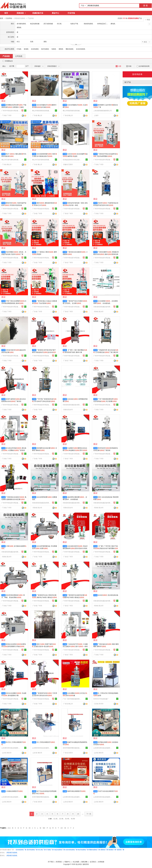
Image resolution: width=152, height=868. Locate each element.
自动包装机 (35, 49)
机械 (3, 105)
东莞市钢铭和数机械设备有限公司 (72, 748)
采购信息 (21, 13)
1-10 (50, 819)
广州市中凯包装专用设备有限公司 (11, 111)
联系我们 (59, 862)
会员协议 (93, 862)
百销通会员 (9, 61)
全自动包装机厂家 (72, 850)
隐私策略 (84, 862)
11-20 (55, 819)
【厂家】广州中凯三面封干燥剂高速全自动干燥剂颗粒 (106, 548)
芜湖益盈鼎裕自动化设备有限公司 (72, 160)
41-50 (73, 819)
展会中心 (55, 13)
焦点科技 (79, 864)
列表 (129, 66)
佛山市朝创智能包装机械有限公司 (42, 111)
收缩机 (26, 49)
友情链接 (101, 862)
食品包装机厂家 (60, 850)
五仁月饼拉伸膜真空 (46, 742)
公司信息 (19, 56)
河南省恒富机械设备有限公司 (103, 307)
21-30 (61, 819)
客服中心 (68, 862)
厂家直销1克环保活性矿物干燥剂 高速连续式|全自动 (44, 352)
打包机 (19, 49)
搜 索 (145, 6)
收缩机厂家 (112, 850)
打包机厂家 (50, 850)
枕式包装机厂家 (83, 850)
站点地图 (76, 862)
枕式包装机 (45, 49)
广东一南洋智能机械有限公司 (72, 699)
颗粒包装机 (70, 49)
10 (78, 814)
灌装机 (61, 49)
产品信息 (6, 56)
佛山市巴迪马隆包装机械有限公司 (11, 160)
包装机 (54, 49)
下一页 (89, 814)
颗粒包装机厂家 (95, 850)
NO (44, 828)
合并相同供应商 (143, 66)
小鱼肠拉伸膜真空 (14, 791)
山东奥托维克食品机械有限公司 (11, 748)
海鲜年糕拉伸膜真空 (76, 791)
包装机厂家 (120, 850)
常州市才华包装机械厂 (101, 699)
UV (62, 828)
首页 (6, 13)
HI (30, 828)
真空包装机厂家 (32, 850)
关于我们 (51, 862)
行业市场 (71, 13)
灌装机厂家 (104, 850)
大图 (118, 66)
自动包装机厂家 (21, 850)
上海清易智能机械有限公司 (103, 111)
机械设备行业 (38, 13)
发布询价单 (137, 74)
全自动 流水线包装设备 (108, 595)
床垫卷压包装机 (12, 852)
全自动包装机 (81, 49)
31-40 (67, 819)
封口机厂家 (42, 850)
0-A (9, 828)
